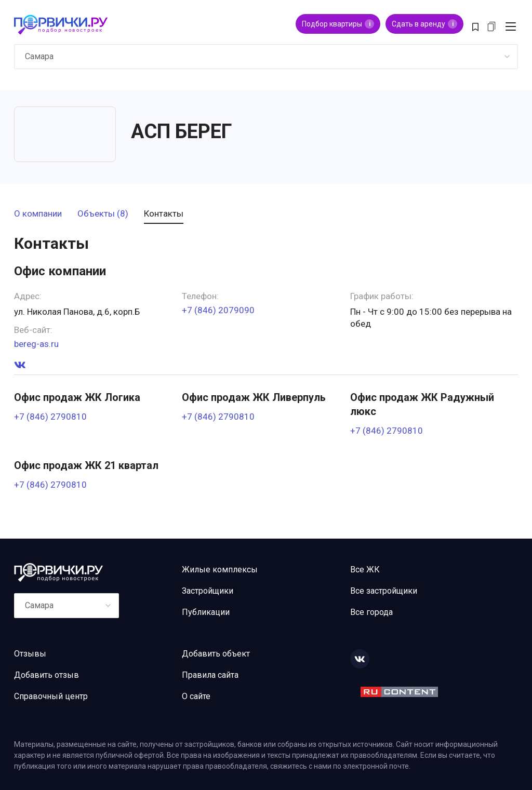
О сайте (196, 696)
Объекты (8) (103, 214)
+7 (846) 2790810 (50, 417)
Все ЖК (365, 570)
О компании (38, 214)
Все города (371, 612)
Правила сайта (210, 675)
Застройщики (208, 591)
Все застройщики (384, 591)
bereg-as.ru (36, 344)
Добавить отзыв (46, 675)
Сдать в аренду (424, 24)
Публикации (206, 612)
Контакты (164, 214)
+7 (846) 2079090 (218, 310)
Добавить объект (216, 654)
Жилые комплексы (220, 570)
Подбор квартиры (338, 24)
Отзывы (30, 654)
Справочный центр (51, 696)
